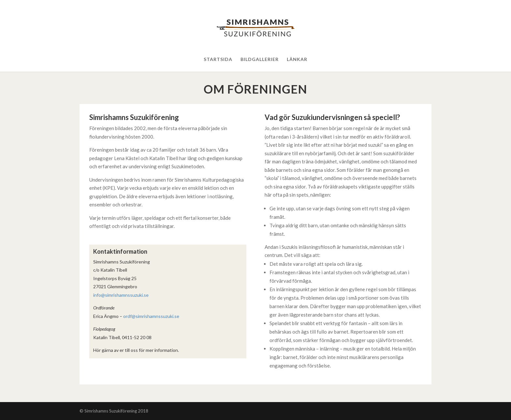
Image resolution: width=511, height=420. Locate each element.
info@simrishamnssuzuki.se (121, 295)
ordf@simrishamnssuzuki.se (151, 316)
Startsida (218, 60)
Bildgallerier (260, 60)
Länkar (297, 60)
